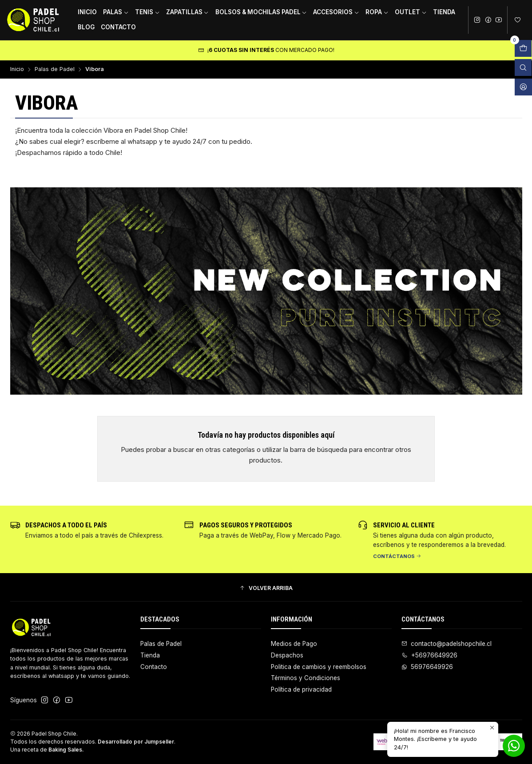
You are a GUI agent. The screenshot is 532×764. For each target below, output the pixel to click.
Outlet (411, 12)
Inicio (87, 12)
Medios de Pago (294, 644)
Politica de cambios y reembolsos (319, 667)
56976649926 (427, 667)
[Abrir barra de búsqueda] (523, 67)
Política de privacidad (301, 689)
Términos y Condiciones (306, 678)
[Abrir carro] (523, 48)
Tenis (147, 12)
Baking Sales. (66, 750)
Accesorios (336, 12)
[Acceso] (523, 87)
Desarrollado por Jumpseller (136, 742)
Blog (86, 27)
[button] (266, 588)
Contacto (118, 27)
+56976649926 (429, 655)
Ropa (377, 12)
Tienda (444, 12)
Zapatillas (188, 12)
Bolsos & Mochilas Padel (261, 12)
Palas (116, 12)
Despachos (287, 655)
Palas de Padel (55, 69)
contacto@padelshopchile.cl (447, 644)
